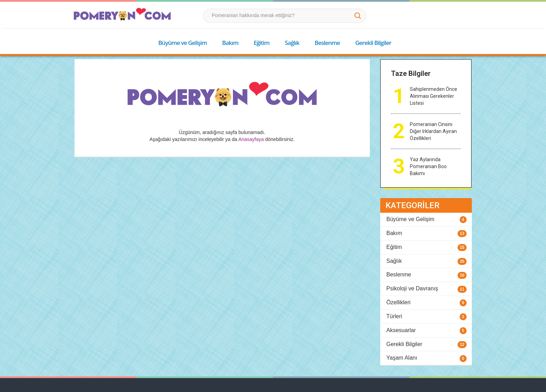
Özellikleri (399, 302)
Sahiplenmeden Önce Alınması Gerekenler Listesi (434, 96)
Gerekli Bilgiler (373, 43)
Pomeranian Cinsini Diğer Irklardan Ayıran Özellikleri (433, 131)
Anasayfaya (251, 139)
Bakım (230, 43)
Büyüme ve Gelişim (182, 43)
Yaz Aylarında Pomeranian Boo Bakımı (428, 166)
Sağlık (292, 43)
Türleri (394, 316)
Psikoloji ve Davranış (412, 288)
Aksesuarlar (401, 330)
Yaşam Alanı (402, 358)
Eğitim (261, 43)
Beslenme (327, 43)
